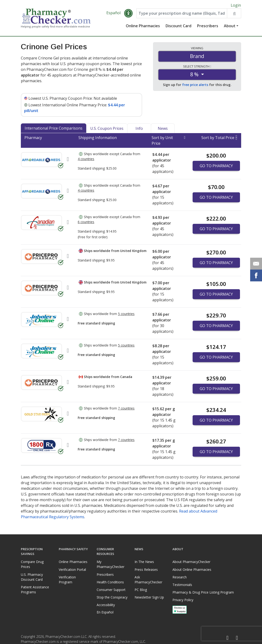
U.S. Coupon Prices (107, 130)
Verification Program (67, 580)
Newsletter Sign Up (149, 597)
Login (236, 5)
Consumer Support (111, 590)
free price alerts (195, 86)
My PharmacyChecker (111, 564)
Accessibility (106, 605)
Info (139, 130)
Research (180, 577)
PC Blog (141, 590)
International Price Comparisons (54, 129)
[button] (128, 15)
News (163, 130)
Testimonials (182, 585)
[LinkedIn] (237, 638)
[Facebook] (227, 638)
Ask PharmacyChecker (148, 580)
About (230, 27)
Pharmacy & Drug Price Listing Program (203, 592)
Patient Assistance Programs (35, 590)
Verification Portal (72, 570)
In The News (144, 562)
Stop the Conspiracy (112, 597)
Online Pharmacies (143, 27)
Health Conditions (110, 582)
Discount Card (178, 27)
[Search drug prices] (234, 15)
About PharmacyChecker (191, 562)
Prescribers (208, 27)
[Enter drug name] (182, 15)
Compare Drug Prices (32, 564)
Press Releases (146, 570)
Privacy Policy (183, 600)
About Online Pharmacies (192, 570)
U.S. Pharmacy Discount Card (32, 577)
